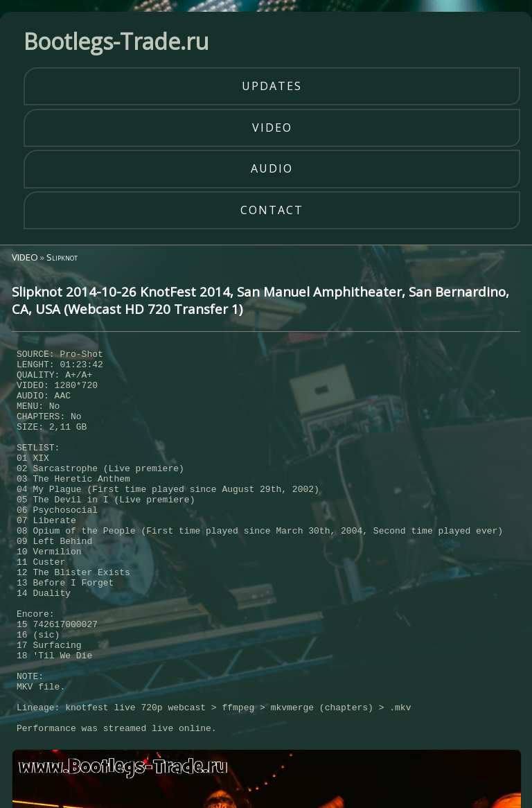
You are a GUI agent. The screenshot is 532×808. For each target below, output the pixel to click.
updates (272, 86)
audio (272, 168)
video (272, 128)
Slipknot (62, 257)
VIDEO (25, 257)
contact (272, 210)
